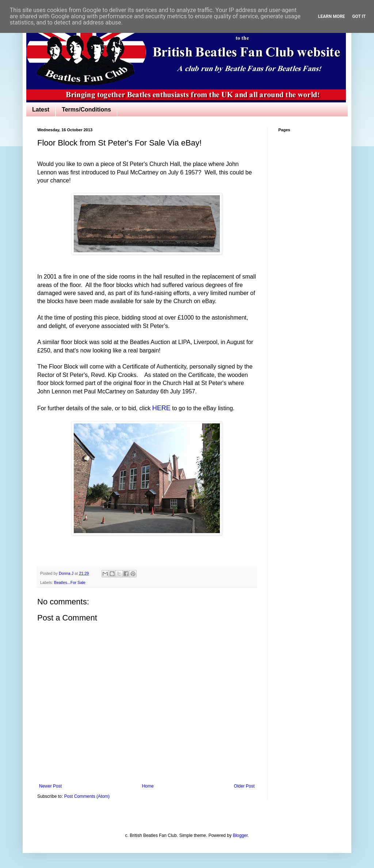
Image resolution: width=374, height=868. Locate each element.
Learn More (332, 16)
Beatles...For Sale (70, 582)
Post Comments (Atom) (87, 796)
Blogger (240, 835)
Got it (359, 16)
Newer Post (50, 786)
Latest (41, 110)
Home (148, 786)
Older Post (244, 786)
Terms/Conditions (86, 110)
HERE (161, 408)
